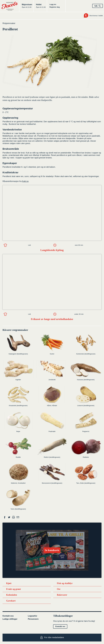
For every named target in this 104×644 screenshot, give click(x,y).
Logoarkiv (32, 616)
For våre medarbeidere (52, 637)
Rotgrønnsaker (9, 23)
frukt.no (25, 181)
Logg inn (53, 4)
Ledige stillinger (10, 619)
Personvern (33, 619)
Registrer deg (55, 7)
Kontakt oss (8, 616)
